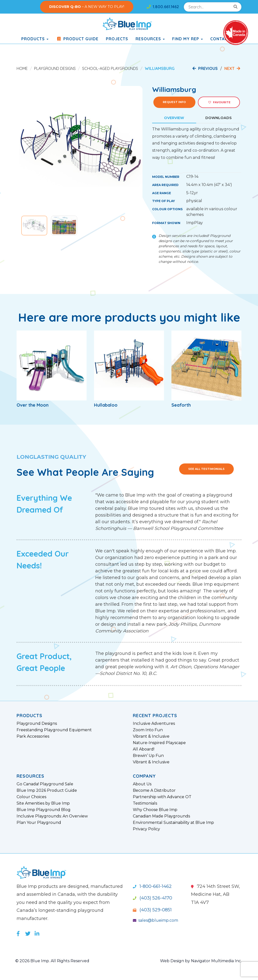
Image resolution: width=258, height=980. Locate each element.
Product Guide (77, 39)
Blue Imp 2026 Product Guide (47, 791)
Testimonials (145, 803)
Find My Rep (188, 39)
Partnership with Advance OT (162, 797)
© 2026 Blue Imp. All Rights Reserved (52, 961)
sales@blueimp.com (155, 920)
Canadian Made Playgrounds (161, 816)
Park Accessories (33, 736)
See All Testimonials (206, 469)
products (35, 39)
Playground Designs (55, 68)
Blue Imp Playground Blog (44, 810)
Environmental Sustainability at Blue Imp (173, 823)
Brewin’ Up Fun (148, 756)
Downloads (219, 118)
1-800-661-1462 (152, 886)
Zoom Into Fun (148, 730)
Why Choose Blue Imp (155, 810)
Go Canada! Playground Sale (45, 784)
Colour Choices (31, 797)
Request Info (174, 102)
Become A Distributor (154, 791)
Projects (117, 39)
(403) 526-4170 (152, 898)
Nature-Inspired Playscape (159, 743)
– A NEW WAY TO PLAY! (87, 7)
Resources (150, 39)
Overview (174, 118)
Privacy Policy (146, 829)
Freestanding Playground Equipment (54, 730)
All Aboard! (144, 749)
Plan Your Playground (39, 823)
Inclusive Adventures (154, 724)
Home (22, 68)
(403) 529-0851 (152, 910)
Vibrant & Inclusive (151, 736)
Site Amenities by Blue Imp (43, 803)
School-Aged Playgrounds (110, 68)
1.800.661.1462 (163, 7)
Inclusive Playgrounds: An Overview (52, 816)
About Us (142, 784)
